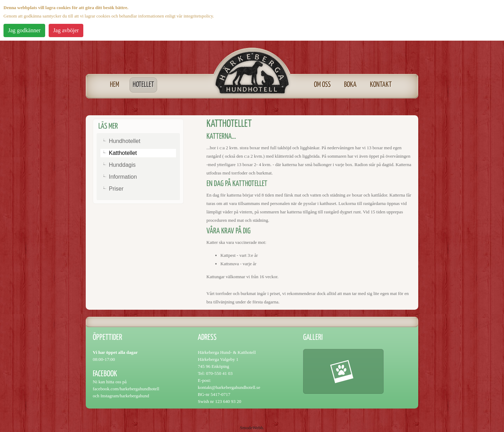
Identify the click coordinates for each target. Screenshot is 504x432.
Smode (246, 428)
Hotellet (143, 85)
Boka (350, 85)
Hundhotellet (125, 141)
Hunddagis (122, 165)
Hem (115, 85)
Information (123, 177)
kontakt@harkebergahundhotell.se (229, 387)
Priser (116, 189)
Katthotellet (123, 153)
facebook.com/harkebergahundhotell (126, 389)
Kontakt (381, 85)
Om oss (322, 85)
